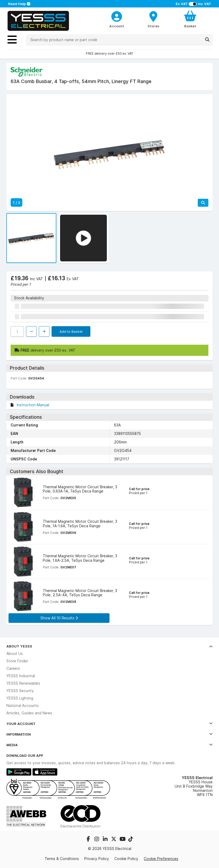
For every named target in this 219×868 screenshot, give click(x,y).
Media (109, 745)
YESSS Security (20, 691)
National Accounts (23, 706)
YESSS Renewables (23, 683)
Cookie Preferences (161, 859)
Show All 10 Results (59, 618)
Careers (13, 668)
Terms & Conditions (62, 859)
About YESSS (109, 646)
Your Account (109, 724)
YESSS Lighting (20, 698)
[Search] (207, 40)
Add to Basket (71, 331)
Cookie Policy (126, 859)
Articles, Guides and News (29, 713)
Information (109, 734)
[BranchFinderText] (153, 19)
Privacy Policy (97, 859)
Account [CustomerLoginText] (117, 26)
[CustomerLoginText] (117, 16)
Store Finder (17, 661)
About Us (15, 654)
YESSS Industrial (21, 676)
